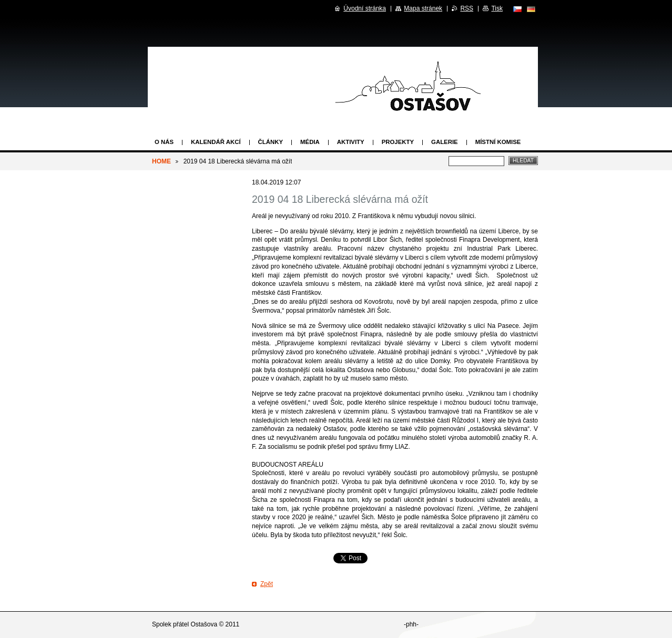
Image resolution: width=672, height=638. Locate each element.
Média (310, 142)
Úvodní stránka (365, 8)
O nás (164, 142)
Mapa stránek (423, 8)
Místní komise (498, 142)
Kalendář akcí (216, 142)
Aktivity (351, 142)
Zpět (267, 584)
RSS (467, 8)
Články (271, 142)
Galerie (445, 142)
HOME (161, 161)
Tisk (497, 8)
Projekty (398, 142)
